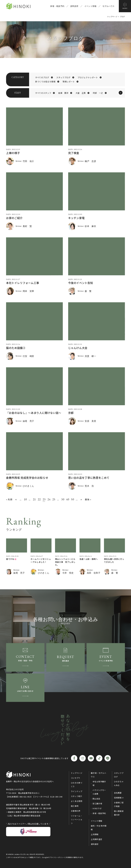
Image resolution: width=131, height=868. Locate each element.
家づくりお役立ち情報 (45, 82)
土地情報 (95, 834)
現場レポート (69, 82)
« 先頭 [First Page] (9, 499)
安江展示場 (97, 804)
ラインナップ (77, 791)
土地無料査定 (97, 839)
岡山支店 (96, 799)
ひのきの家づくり (77, 785)
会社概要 (118, 793)
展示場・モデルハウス (98, 775)
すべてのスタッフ (43, 93)
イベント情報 (90, 6)
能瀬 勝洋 (63, 93)
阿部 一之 (98, 93)
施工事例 (75, 806)
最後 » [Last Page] (88, 499)
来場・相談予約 (57, 6)
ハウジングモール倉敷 (99, 792)
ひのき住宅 (18, 6)
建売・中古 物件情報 (99, 828)
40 (67, 499)
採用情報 (118, 798)
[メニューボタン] (125, 6)
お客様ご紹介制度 (119, 804)
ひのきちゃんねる (119, 783)
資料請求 (74, 6)
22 (39, 499)
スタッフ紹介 (77, 796)
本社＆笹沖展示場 (99, 783)
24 (49, 499)
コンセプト (76, 778)
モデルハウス (108, 6)
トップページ (77, 773)
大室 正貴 (81, 93)
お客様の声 (76, 811)
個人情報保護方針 (119, 813)
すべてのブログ (42, 77)
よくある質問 (77, 801)
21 (34, 499)
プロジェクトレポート (88, 77)
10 (25, 499)
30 (62, 499)
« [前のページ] (16, 499)
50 (72, 499)
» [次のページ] (81, 499)
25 (54, 499)
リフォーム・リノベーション (77, 819)
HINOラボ (97, 808)
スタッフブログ (63, 77)
